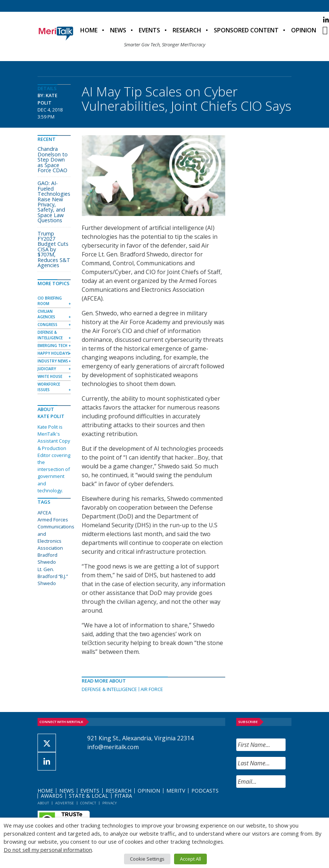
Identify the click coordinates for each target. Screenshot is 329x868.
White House (50, 376)
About (43, 803)
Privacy (109, 803)
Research (187, 30)
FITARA (123, 796)
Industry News (53, 361)
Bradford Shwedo (47, 558)
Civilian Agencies (46, 314)
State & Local (89, 796)
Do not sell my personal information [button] (48, 850)
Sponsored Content (246, 30)
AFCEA (44, 513)
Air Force (152, 689)
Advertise (65, 803)
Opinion (304, 30)
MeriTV (176, 791)
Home (89, 30)
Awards (52, 796)
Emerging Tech (52, 346)
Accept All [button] (190, 859)
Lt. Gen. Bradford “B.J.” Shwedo (53, 576)
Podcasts (205, 791)
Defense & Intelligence (109, 689)
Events (149, 30)
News (118, 30)
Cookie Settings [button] (147, 859)
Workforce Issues (49, 387)
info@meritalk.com (113, 747)
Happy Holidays (54, 353)
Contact (88, 803)
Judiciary (47, 369)
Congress (47, 325)
